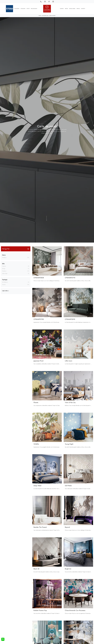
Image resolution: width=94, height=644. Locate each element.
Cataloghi (23, 9)
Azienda (62, 9)
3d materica (5, 282)
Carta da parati (52, 16)
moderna (4, 271)
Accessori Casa (45, 16)
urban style (5, 274)
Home (40, 16)
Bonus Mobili (72, 9)
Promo (78, 9)
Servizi (66, 9)
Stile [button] (3, 264)
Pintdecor (4, 258)
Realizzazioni (34, 9)
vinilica (4, 285)
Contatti (83, 9)
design (4, 269)
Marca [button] (4, 255)
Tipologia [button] (5, 280)
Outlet (28, 9)
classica (4, 266)
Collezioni (17, 9)
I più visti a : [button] (6, 291)
